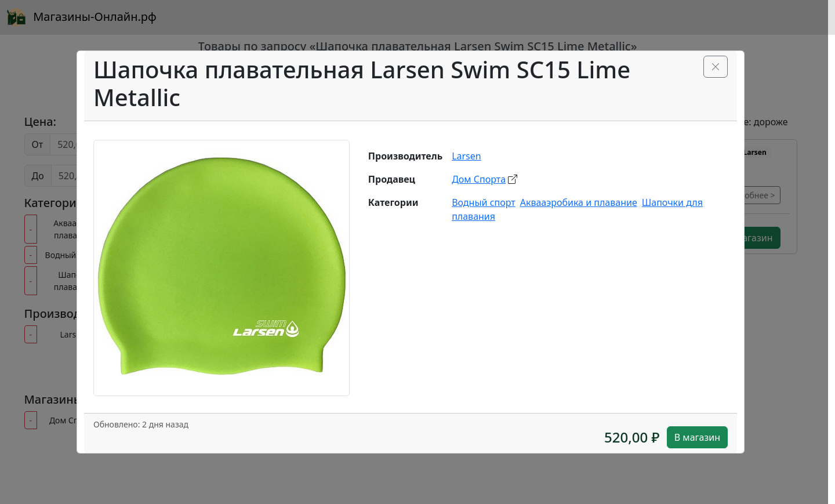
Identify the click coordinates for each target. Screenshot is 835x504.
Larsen (466, 156)
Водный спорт (484, 202)
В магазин (697, 437)
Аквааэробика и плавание (579, 202)
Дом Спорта (479, 179)
